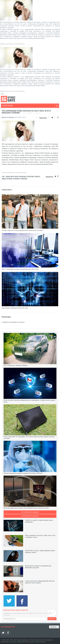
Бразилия (9, 179)
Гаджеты (37, 177)
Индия (4, 179)
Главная (37, 113)
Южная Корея (10, 177)
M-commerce (23, 179)
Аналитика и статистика (27, 177)
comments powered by (13, 322)
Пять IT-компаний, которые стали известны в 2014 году (20, 269)
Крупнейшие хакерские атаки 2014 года (15, 308)
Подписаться (52, 619)
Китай (17, 177)
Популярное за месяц (30, 516)
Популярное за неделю (30, 512)
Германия (16, 179)
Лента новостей (28, 113)
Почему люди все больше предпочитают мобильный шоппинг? (23, 230)
